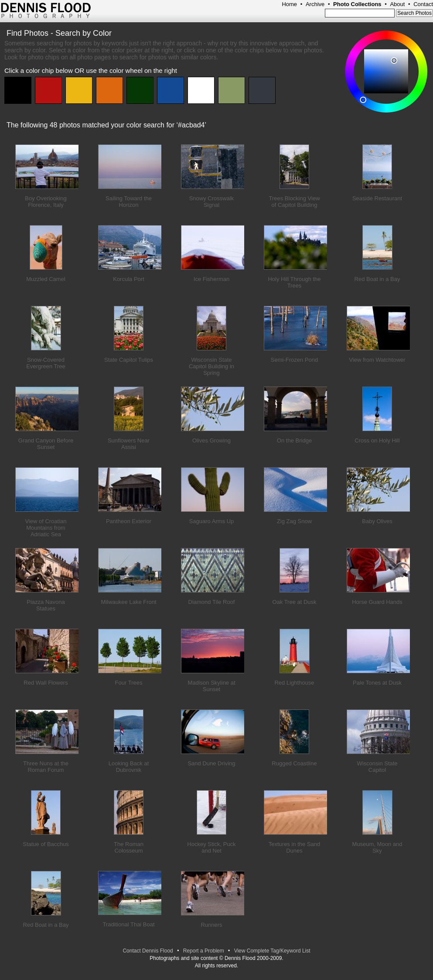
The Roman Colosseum (129, 847)
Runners (211, 925)
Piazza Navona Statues (46, 605)
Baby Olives (377, 521)
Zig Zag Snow (294, 521)
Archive (315, 4)
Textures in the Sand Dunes (295, 847)
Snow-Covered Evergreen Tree (46, 363)
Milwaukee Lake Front (128, 602)
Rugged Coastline (294, 763)
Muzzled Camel (46, 279)
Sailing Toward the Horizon (129, 202)
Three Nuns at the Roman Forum (46, 767)
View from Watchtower (377, 360)
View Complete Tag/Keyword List (272, 951)
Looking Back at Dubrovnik (129, 767)
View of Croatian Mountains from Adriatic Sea (46, 528)
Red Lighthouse (294, 683)
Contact (423, 4)
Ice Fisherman (211, 279)
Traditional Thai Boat (128, 924)
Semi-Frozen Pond (294, 360)
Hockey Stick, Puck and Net (211, 847)
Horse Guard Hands (377, 602)
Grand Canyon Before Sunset (46, 444)
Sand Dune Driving (211, 763)
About (397, 4)
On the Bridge (294, 440)
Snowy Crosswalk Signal (212, 202)
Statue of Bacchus (46, 844)
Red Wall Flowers (46, 683)
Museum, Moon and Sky (377, 847)
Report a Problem (204, 951)
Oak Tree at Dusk (294, 602)
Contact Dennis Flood (148, 951)
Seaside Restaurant (377, 198)
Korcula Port (129, 279)
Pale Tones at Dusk (377, 683)
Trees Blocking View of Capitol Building (294, 202)
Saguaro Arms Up (212, 521)
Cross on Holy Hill (377, 440)
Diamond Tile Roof (212, 602)
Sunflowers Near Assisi (129, 444)
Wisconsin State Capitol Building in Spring (211, 366)
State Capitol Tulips (129, 360)
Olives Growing (211, 440)
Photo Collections (357, 4)
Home (289, 4)
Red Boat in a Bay (377, 279)
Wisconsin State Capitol (377, 767)
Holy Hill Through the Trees (294, 282)
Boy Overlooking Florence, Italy (46, 202)
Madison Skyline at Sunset (211, 686)
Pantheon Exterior (129, 521)
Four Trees (129, 683)
